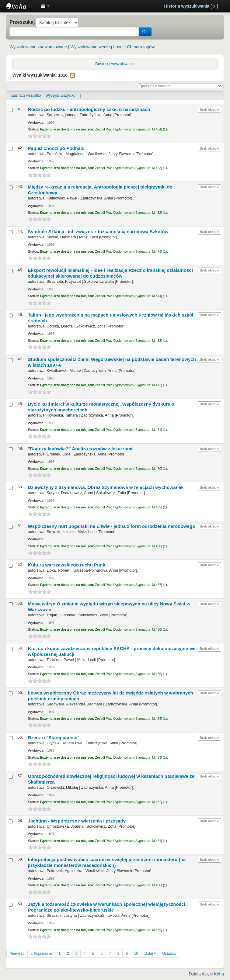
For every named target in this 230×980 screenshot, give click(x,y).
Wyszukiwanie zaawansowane (38, 47)
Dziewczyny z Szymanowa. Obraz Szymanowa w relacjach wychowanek (106, 487)
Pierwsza (17, 954)
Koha (219, 974)
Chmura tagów (141, 47)
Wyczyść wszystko (61, 95)
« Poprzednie (41, 954)
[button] (45, 6)
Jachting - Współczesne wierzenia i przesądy (77, 821)
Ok (145, 32)
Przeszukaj (22, 22)
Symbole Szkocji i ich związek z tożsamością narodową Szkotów (98, 232)
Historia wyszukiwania (187, 6)
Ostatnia (169, 954)
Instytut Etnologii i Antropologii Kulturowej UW (21, 6)
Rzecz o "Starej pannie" (54, 738)
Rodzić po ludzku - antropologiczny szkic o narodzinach (89, 109)
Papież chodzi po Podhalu (56, 148)
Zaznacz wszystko (26, 95)
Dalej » (150, 954)
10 (136, 954)
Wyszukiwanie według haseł (97, 47)
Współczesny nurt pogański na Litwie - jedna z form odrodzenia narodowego (112, 526)
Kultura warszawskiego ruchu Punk (67, 565)
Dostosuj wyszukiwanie (115, 64)
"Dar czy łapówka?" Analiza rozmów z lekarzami (80, 449)
